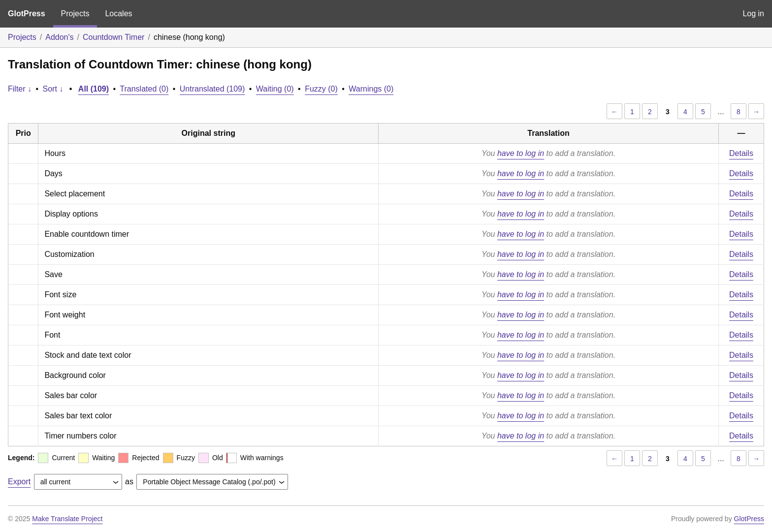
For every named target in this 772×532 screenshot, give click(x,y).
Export (19, 482)
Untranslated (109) (212, 89)
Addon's (59, 37)
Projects (75, 14)
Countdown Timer (113, 37)
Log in (753, 14)
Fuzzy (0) (321, 89)
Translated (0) (144, 89)
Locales (118, 14)
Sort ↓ (53, 89)
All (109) (94, 89)
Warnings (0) (371, 89)
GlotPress (27, 14)
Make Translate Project (67, 519)
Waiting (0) (275, 89)
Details (741, 153)
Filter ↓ (20, 89)
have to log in (521, 153)
